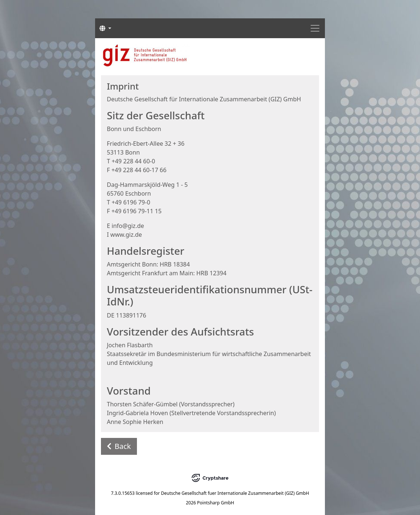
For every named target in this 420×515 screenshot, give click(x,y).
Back (119, 446)
